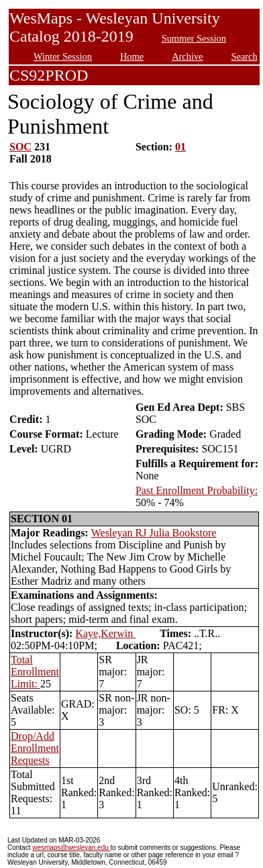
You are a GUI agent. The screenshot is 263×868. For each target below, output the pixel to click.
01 (180, 147)
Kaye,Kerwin (105, 633)
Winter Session (63, 56)
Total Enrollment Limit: (35, 672)
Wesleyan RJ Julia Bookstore (154, 533)
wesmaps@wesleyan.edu (71, 848)
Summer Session (194, 38)
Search (245, 56)
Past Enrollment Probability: (197, 490)
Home (132, 56)
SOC (20, 147)
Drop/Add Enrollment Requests (35, 748)
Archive (187, 56)
